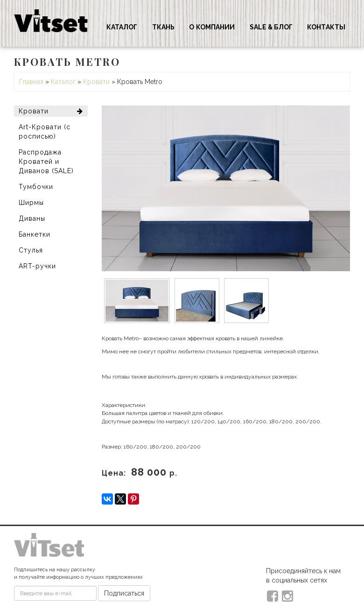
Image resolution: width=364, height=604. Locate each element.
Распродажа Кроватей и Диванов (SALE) (46, 162)
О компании (212, 27)
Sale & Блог (271, 27)
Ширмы (31, 203)
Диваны (32, 218)
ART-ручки (37, 266)
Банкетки (35, 234)
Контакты (326, 27)
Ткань (164, 27)
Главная (31, 82)
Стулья (31, 250)
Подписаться (124, 593)
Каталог (122, 27)
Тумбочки (36, 187)
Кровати (96, 82)
